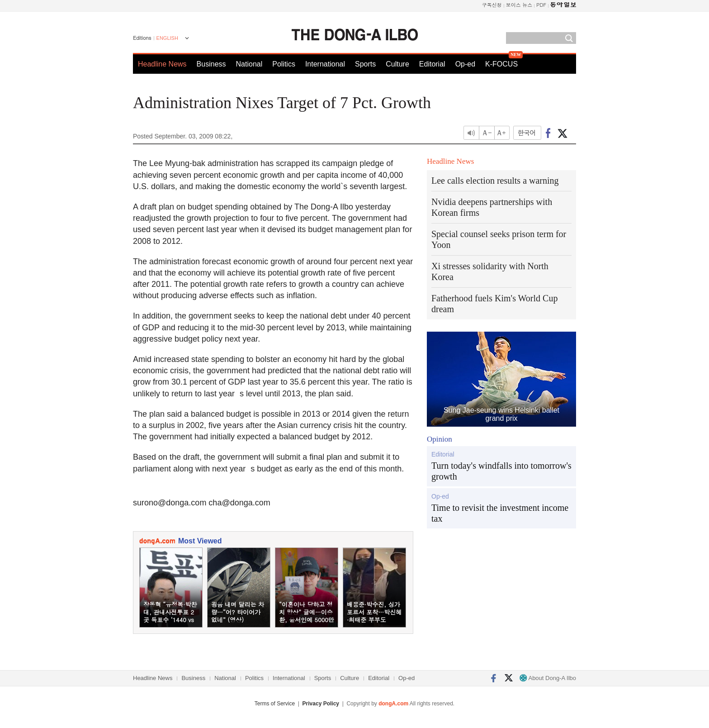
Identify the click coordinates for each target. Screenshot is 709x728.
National (249, 64)
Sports (365, 64)
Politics (284, 64)
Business (211, 64)
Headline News (162, 64)
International (325, 64)
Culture (397, 64)
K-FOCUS (501, 64)
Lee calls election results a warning (495, 181)
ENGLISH (167, 38)
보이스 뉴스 (519, 5)
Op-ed (465, 64)
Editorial (432, 64)
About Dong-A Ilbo (548, 678)
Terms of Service (275, 704)
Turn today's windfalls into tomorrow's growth (501, 471)
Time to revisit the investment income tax (500, 513)
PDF (541, 5)
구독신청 (492, 5)
